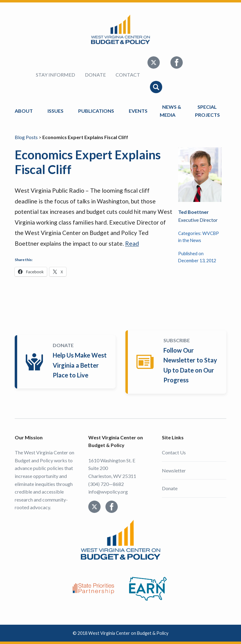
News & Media (170, 111)
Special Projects (208, 111)
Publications (96, 111)
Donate (95, 75)
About (24, 111)
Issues (55, 111)
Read (132, 243)
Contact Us (174, 452)
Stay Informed (55, 75)
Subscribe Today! (177, 362)
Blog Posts (26, 137)
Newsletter (174, 470)
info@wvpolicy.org (108, 492)
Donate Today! (66, 362)
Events (138, 111)
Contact (128, 75)
